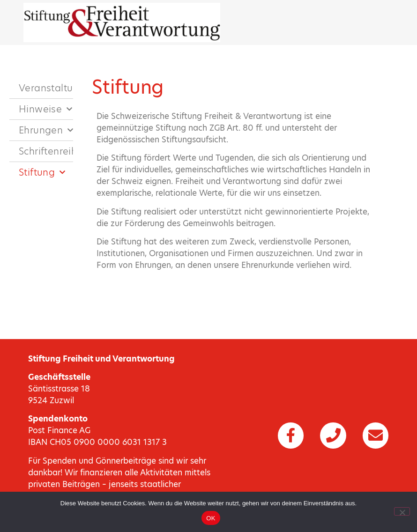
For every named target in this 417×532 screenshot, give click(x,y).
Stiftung (42, 172)
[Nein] (402, 511)
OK (211, 518)
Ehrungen (46, 130)
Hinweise (46, 109)
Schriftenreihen (46, 151)
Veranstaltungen (46, 88)
